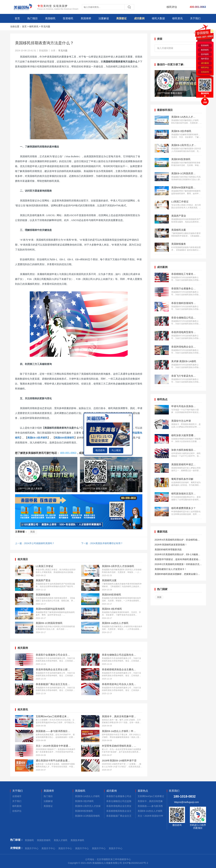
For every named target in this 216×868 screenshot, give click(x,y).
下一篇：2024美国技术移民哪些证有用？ (102, 543)
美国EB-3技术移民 (37, 438)
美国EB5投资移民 (65, 438)
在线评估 (17, 811)
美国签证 (121, 18)
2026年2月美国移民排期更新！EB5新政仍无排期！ (178, 565)
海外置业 (205, 59)
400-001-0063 (68, 453)
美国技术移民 (77, 840)
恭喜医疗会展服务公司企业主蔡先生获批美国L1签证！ (134, 796)
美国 (32, 532)
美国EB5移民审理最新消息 (168, 550)
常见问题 (46, 26)
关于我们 (195, 18)
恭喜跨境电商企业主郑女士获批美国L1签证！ (129, 806)
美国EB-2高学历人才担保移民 (90, 806)
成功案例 (139, 18)
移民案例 (17, 806)
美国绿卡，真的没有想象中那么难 (155, 801)
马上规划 (116, 450)
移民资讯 (177, 18)
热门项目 (32, 18)
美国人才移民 (61, 840)
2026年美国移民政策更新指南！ (171, 545)
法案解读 (104, 18)
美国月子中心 (32, 848)
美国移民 (50, 18)
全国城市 (17, 796)
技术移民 (205, 54)
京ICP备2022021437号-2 (135, 863)
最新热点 (143, 791)
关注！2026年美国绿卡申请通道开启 (156, 816)
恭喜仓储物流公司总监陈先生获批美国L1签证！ (130, 801)
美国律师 (86, 18)
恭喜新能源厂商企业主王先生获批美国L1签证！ (130, 816)
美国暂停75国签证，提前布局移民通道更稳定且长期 (178, 560)
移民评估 (205, 68)
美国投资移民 (44, 840)
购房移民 (205, 50)
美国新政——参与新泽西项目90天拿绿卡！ (160, 806)
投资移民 (68, 18)
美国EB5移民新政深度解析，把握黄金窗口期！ (176, 575)
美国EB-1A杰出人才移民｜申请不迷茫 (157, 811)
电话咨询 (100, 450)
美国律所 (49, 791)
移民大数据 (158, 18)
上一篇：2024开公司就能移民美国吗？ (35, 543)
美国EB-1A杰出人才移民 (87, 796)
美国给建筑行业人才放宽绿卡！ (171, 569)
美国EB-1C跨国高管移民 (87, 816)
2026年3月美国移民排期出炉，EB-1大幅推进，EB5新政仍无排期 (176, 555)
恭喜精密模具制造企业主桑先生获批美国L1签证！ (132, 811)
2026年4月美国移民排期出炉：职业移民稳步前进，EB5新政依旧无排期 (177, 540)
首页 (17, 18)
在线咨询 (205, 72)
